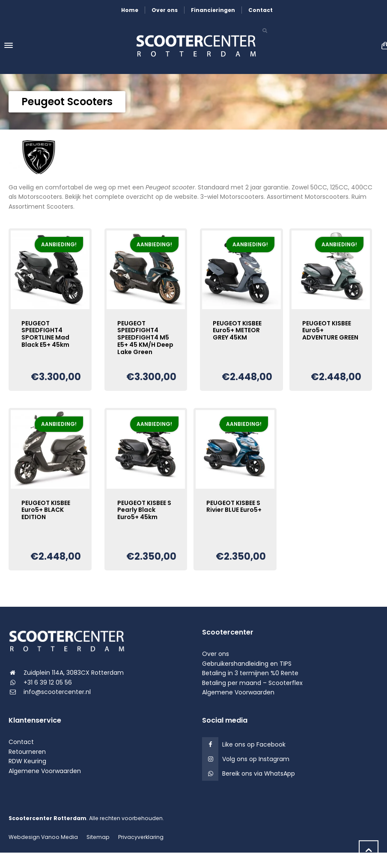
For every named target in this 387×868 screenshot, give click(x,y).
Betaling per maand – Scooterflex (252, 683)
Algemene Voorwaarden (238, 692)
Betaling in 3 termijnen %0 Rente (250, 673)
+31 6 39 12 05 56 (48, 682)
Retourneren (27, 752)
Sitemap (98, 837)
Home (130, 10)
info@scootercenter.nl (57, 692)
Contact (260, 10)
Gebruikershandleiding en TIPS (247, 664)
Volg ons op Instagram (256, 759)
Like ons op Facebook (254, 744)
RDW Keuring (27, 761)
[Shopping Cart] (383, 46)
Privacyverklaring (141, 837)
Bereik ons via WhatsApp (259, 774)
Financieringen (213, 10)
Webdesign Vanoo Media (43, 837)
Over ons (165, 10)
